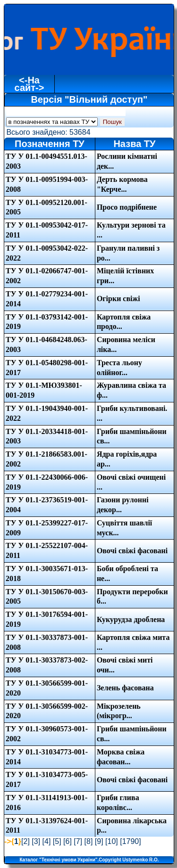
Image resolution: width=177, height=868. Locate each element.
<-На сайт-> (29, 84)
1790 (131, 841)
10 (112, 841)
